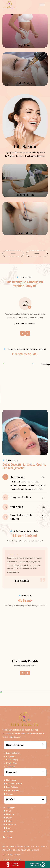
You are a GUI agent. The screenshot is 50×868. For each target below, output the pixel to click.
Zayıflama (25, 45)
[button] (13, 254)
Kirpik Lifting (25, 233)
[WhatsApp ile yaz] (38, 865)
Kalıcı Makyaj (25, 83)
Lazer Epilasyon (25, 195)
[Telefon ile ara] (13, 865)
